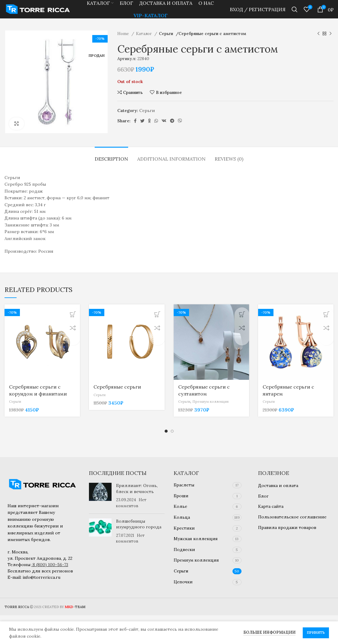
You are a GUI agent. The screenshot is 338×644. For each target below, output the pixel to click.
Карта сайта (271, 506)
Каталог (144, 42)
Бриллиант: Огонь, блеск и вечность (137, 489)
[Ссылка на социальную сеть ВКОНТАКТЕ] (164, 130)
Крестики (184, 528)
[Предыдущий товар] (318, 43)
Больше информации (269, 632)
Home (124, 42)
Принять (316, 632)
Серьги (167, 42)
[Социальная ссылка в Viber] (180, 130)
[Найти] (295, 14)
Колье (180, 506)
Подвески (184, 549)
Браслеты (184, 485)
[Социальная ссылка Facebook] (135, 130)
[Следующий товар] (330, 43)
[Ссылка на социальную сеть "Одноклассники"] (149, 130)
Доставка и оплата (278, 485)
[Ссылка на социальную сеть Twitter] (142, 130)
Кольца (182, 517)
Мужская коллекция (196, 539)
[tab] (111, 165)
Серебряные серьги (117, 396)
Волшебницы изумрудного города (139, 524)
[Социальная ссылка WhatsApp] (156, 130)
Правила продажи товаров (287, 527)
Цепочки (183, 582)
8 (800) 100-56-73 (50, 565)
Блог (263, 496)
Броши (181, 496)
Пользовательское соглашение (292, 517)
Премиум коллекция (215, 410)
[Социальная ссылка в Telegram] (172, 130)
